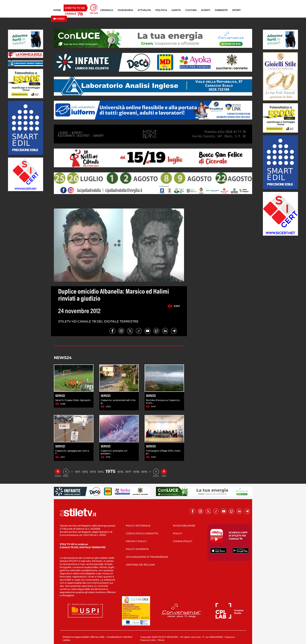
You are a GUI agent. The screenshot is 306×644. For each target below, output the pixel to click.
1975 (110, 471)
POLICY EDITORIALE (138, 526)
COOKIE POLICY (183, 541)
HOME (57, 10)
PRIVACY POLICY (136, 541)
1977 (128, 472)
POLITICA (161, 10)
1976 (120, 472)
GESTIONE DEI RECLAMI (140, 565)
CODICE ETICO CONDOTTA (142, 533)
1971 (78, 472)
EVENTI (206, 10)
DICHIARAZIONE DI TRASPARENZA (147, 557)
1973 (93, 472)
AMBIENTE (221, 10)
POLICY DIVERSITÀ (137, 549)
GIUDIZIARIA (125, 10)
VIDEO (59, 19)
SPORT (236, 10)
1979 (144, 472)
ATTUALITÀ (144, 10)
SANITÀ (176, 10)
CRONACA (107, 10)
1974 (101, 472)
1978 (136, 472)
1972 (85, 472)
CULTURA (191, 10)
